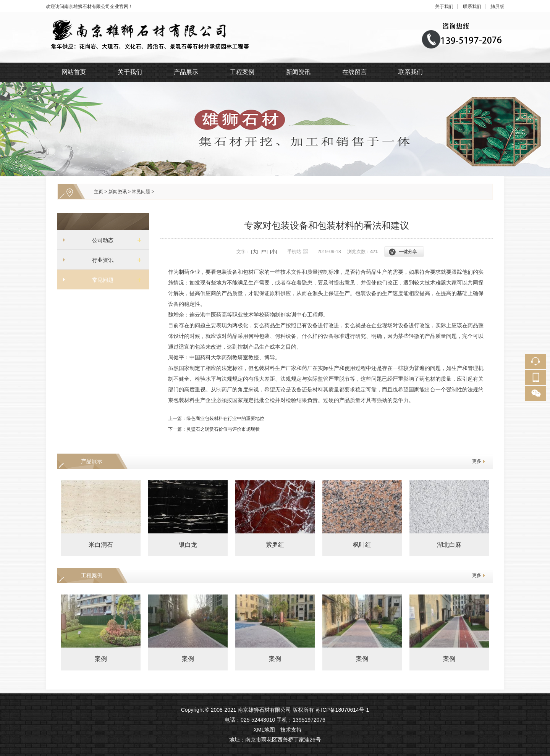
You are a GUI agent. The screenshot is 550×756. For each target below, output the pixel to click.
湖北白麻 (449, 545)
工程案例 (242, 72)
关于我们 (444, 6)
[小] (274, 252)
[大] (255, 252)
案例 (101, 659)
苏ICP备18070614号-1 (342, 710)
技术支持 (291, 730)
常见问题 (141, 192)
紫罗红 (275, 545)
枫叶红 (362, 545)
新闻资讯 (298, 72)
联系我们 (472, 6)
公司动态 (100, 240)
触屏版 (497, 6)
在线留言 (354, 72)
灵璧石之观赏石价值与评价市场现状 (223, 429)
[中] (264, 252)
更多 (477, 461)
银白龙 (188, 545)
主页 (99, 192)
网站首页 (74, 72)
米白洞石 (101, 545)
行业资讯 (100, 260)
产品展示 (186, 72)
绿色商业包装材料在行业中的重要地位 (225, 418)
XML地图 (264, 730)
